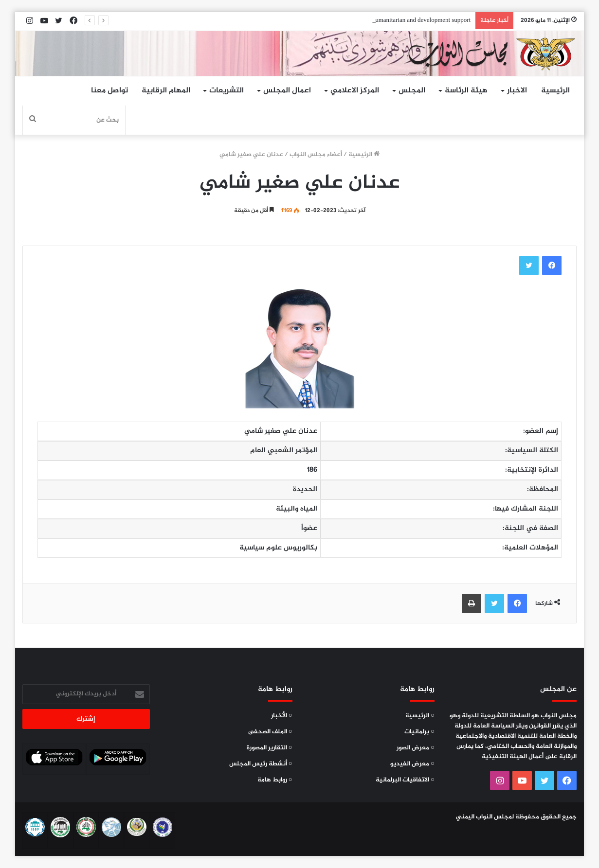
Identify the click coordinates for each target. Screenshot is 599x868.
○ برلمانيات (419, 732)
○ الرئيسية (420, 716)
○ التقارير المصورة (270, 748)
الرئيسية (555, 91)
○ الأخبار (282, 716)
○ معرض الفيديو (412, 764)
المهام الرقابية (166, 91)
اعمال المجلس (287, 91)
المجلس (412, 91)
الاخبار (517, 91)
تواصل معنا (109, 91)
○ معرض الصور (416, 748)
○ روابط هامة (275, 780)
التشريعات (227, 91)
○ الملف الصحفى (270, 732)
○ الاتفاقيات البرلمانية (405, 780)
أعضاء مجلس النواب (316, 155)
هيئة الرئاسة (466, 91)
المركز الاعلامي (355, 91)
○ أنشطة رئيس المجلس (261, 764)
